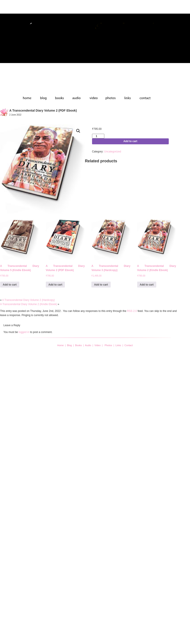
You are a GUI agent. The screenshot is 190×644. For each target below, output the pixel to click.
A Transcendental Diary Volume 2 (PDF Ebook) (43, 110)
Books (79, 345)
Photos (108, 345)
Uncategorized (113, 152)
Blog (69, 345)
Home (60, 345)
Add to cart (130, 141)
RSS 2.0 (132, 311)
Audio (88, 345)
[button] (78, 131)
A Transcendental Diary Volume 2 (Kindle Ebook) (29, 304)
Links (118, 345)
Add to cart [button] (10, 285)
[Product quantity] (98, 136)
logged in (24, 332)
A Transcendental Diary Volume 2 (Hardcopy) (28, 300)
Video (98, 345)
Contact (129, 345)
